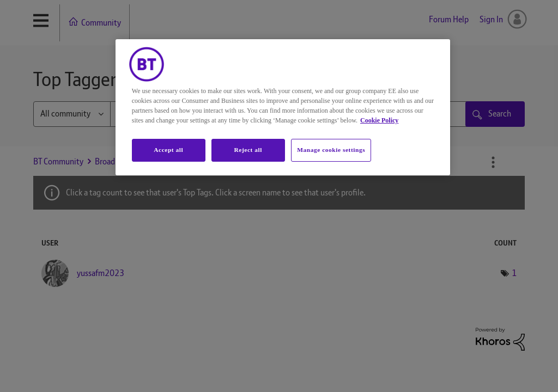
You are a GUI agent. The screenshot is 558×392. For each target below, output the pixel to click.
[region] (283, 107)
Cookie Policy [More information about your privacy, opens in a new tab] (379, 120)
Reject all (248, 150)
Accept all (168, 150)
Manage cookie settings (331, 150)
